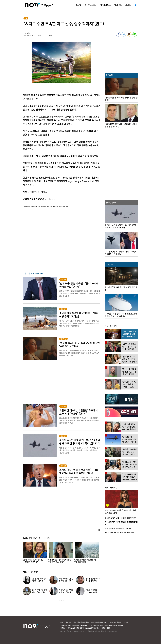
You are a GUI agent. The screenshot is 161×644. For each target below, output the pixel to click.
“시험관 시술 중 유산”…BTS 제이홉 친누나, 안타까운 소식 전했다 (85, 561)
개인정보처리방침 (84, 622)
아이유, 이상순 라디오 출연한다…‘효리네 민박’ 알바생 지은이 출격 (66, 592)
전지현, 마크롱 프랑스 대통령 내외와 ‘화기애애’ (39, 581)
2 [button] (61, 600)
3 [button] (63, 600)
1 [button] (60, 600)
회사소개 (69, 622)
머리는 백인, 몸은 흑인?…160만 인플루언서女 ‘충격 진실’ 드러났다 (33, 561)
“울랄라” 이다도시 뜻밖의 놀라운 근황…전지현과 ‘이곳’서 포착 (58, 561)
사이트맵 (126, 622)
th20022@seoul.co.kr (45, 199)
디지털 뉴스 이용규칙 (116, 622)
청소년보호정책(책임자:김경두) (99, 622)
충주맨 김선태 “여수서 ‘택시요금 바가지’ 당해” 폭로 (93, 581)
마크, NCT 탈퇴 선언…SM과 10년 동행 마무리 (92, 592)
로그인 (62, 622)
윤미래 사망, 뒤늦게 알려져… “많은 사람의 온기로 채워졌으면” (40, 592)
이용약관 (75, 622)
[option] (33, 553)
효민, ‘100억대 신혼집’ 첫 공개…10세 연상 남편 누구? (66, 581)
